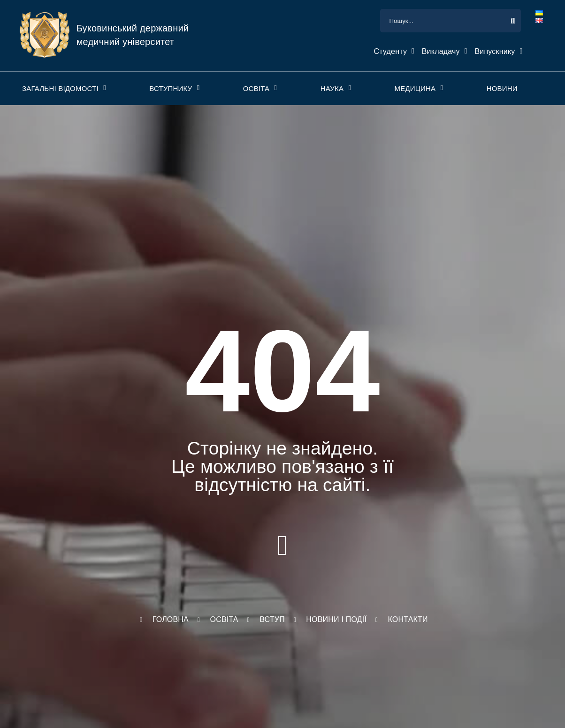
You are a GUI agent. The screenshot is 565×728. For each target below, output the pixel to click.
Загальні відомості (60, 88)
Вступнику (171, 88)
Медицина (415, 88)
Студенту (390, 51)
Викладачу (441, 51)
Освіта (256, 88)
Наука (332, 88)
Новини (502, 88)
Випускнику (495, 51)
